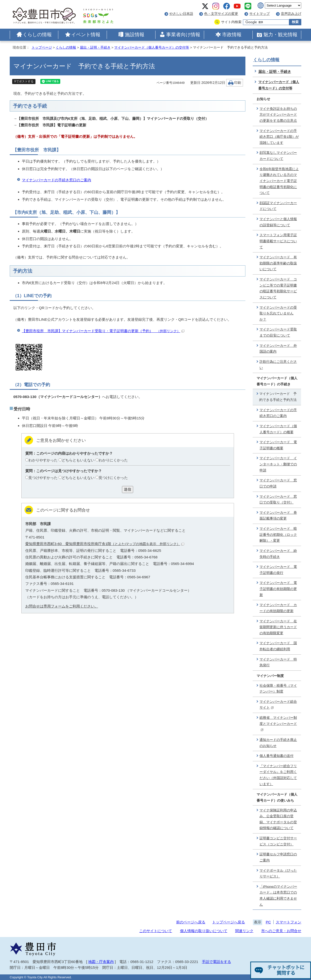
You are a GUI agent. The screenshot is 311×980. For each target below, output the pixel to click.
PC (268, 922)
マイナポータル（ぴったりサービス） (278, 874)
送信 (128, 489)
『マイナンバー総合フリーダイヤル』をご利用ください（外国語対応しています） (278, 775)
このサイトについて (156, 931)
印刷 (238, 83)
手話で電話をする (216, 962)
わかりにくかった (113, 460)
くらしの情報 (37, 35)
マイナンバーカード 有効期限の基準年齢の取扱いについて (278, 263)
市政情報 (232, 35)
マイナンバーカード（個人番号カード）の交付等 (152, 48)
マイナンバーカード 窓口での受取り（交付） (278, 500)
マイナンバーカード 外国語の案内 (278, 349)
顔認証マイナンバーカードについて (278, 206)
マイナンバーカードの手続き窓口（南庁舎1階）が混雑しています (279, 137)
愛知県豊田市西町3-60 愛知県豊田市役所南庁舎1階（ (105, 544)
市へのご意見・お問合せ (281, 931)
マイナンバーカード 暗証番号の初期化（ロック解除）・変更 (278, 535)
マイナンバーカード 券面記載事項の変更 (278, 516)
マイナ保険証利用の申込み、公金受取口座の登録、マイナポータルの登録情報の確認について (278, 819)
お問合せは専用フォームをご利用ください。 (62, 606)
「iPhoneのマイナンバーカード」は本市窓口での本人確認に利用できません (278, 896)
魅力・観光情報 (280, 35)
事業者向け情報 (183, 35)
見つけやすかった (43, 478)
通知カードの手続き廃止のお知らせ (278, 743)
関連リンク (244, 931)
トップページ (42, 48)
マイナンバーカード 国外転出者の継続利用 (278, 646)
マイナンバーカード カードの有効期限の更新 (278, 608)
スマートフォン (289, 922)
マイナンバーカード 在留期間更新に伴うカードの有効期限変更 (278, 627)
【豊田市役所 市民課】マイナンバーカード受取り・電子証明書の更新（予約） (103, 331)
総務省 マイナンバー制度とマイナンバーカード (278, 724)
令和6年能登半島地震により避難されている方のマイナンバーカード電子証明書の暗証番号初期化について (279, 181)
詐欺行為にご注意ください (278, 365)
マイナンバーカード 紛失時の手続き (278, 554)
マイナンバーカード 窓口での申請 (278, 483)
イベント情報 (86, 35)
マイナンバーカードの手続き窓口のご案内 (56, 180)
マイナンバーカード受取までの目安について (278, 332)
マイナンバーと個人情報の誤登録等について (278, 222)
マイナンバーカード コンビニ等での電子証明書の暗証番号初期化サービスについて (278, 288)
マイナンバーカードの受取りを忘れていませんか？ (278, 313)
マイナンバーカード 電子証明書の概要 (278, 445)
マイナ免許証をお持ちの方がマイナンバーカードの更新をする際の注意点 (278, 115)
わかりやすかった (43, 460)
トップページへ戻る (229, 922)
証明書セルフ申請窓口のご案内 (278, 857)
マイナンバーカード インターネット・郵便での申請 (278, 464)
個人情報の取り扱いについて (204, 931)
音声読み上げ (291, 14)
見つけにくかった (113, 478)
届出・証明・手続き (95, 48)
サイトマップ (259, 14)
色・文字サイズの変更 (221, 14)
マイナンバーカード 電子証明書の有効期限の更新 (278, 589)
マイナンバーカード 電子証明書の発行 (278, 570)
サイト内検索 (231, 22)
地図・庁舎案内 (101, 962)
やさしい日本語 (181, 14)
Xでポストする (24, 81)
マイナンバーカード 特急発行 (278, 662)
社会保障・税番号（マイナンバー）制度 (278, 689)
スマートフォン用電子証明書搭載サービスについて (278, 241)
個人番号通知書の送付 (276, 756)
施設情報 (135, 35)
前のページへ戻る (191, 922)
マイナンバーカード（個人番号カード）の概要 (278, 429)
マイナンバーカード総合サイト (278, 705)
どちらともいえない (78, 460)
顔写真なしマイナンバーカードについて (278, 156)
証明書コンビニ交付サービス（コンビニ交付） (278, 841)
